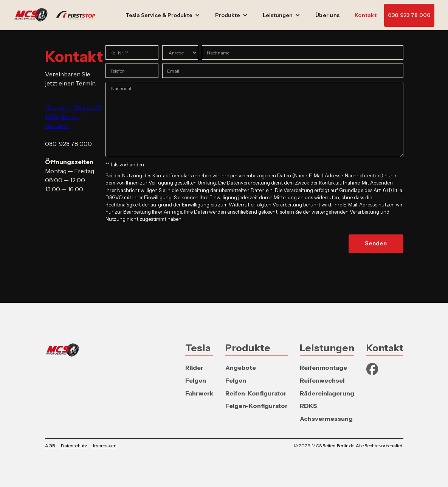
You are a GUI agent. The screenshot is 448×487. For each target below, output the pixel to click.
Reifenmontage (323, 368)
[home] (59, 15)
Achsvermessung (326, 419)
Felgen (196, 380)
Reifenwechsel (322, 380)
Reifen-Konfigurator (256, 393)
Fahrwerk (199, 393)
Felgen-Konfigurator (257, 406)
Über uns (327, 15)
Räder (194, 368)
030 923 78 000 (409, 15)
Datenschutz (74, 446)
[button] (163, 15)
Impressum (105, 446)
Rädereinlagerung (327, 393)
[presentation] (163, 242)
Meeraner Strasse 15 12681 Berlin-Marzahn (74, 116)
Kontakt (366, 15)
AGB (50, 446)
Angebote (241, 368)
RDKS (308, 406)
